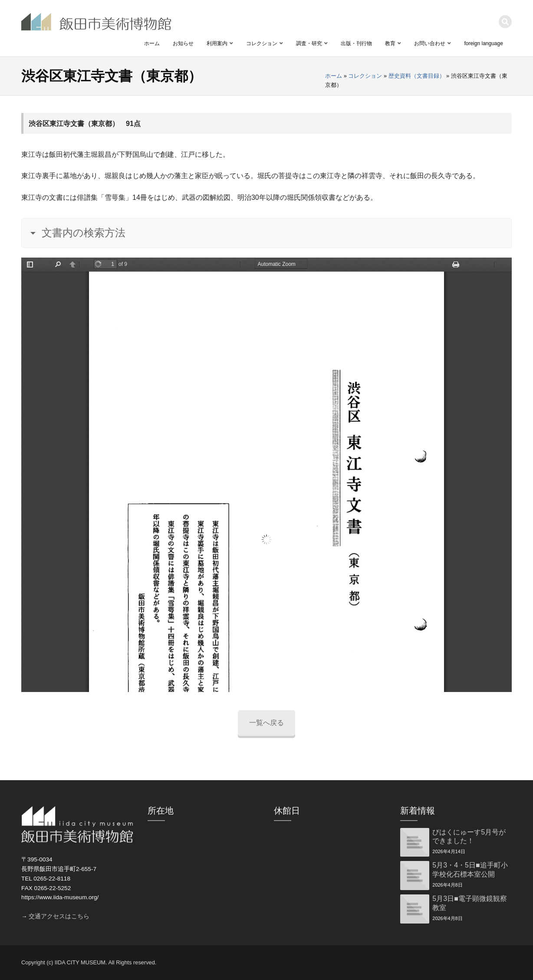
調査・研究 (309, 43)
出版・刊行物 (356, 43)
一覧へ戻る (266, 723)
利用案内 (217, 43)
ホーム (152, 43)
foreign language (483, 43)
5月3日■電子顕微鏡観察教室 (469, 903)
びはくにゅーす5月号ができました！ (469, 837)
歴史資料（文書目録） (417, 76)
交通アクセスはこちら (59, 916)
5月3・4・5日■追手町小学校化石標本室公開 (470, 870)
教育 (390, 43)
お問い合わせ (430, 43)
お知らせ (183, 43)
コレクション (262, 43)
